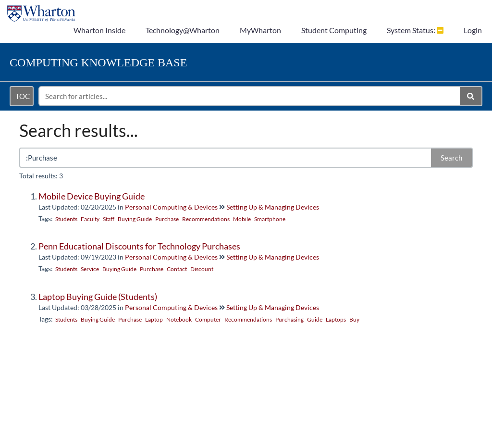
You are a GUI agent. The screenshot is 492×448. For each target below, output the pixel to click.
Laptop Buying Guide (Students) (98, 297)
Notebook (179, 319)
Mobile (242, 219)
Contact (177, 269)
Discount (202, 269)
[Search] (471, 96)
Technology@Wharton (183, 30)
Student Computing (334, 30)
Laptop (154, 319)
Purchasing (289, 319)
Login (473, 30)
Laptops (336, 319)
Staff (109, 219)
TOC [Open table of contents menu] (23, 96)
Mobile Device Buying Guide (92, 196)
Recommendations (206, 219)
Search (451, 158)
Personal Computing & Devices (171, 207)
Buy (354, 319)
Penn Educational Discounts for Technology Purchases (139, 246)
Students (66, 219)
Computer (208, 319)
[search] (250, 96)
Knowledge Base (98, 62)
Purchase (167, 219)
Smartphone (270, 219)
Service (90, 269)
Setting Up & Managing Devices (273, 207)
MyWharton (260, 30)
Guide (315, 319)
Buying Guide (135, 219)
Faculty (90, 219)
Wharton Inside (99, 30)
